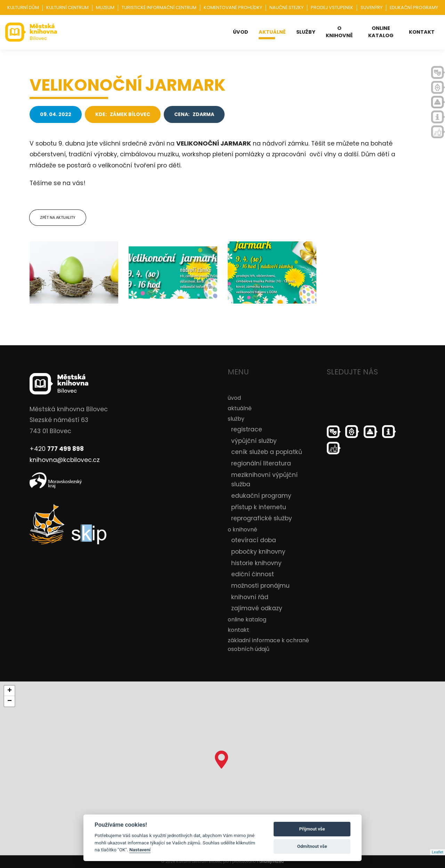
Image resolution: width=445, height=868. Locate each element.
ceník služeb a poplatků (267, 452)
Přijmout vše (312, 829)
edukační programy (261, 496)
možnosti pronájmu (260, 586)
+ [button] (10, 691)
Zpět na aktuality (58, 217)
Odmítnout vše (312, 846)
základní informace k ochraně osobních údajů (268, 645)
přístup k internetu (259, 507)
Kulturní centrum (67, 7)
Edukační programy (414, 7)
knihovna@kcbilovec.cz (65, 460)
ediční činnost (253, 574)
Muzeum (105, 7)
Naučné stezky (286, 7)
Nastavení (140, 850)
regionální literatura (261, 463)
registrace (247, 429)
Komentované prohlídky (233, 7)
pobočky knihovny (258, 552)
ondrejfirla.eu (272, 862)
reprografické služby (262, 518)
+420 (57, 449)
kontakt (422, 32)
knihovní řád (250, 597)
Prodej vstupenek (332, 7)
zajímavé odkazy (257, 608)
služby (306, 32)
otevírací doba (254, 540)
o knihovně (339, 32)
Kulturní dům (23, 7)
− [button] (10, 701)
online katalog (381, 32)
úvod (241, 32)
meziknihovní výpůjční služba (264, 480)
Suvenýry (371, 7)
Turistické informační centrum (159, 7)
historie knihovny (256, 563)
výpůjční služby (254, 441)
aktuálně (272, 32)
